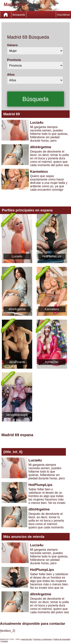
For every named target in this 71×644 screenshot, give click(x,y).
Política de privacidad (62, 639)
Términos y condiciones (43, 639)
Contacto (4, 641)
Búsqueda (19, 15)
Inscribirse (64, 15)
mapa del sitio (27, 639)
